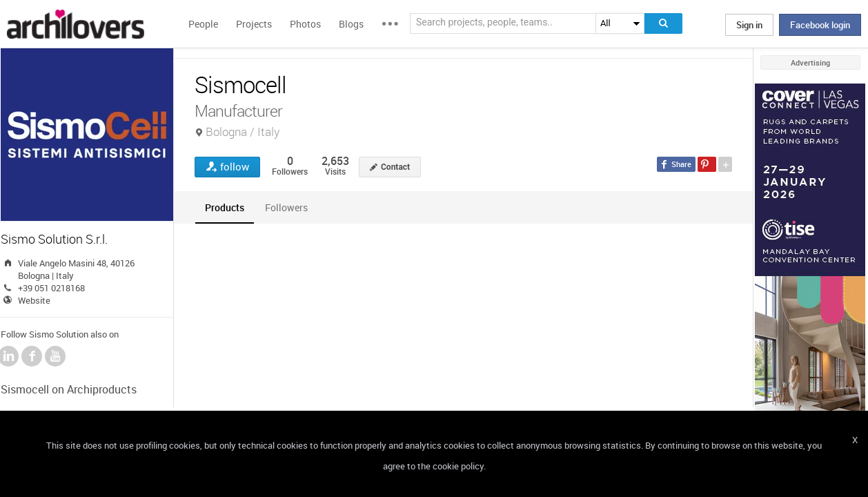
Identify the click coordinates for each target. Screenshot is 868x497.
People (203, 24)
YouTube (55, 356)
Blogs (351, 24)
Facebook (32, 356)
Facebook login (820, 25)
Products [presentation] (225, 207)
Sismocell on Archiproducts (69, 389)
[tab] (225, 207)
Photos (305, 24)
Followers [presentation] (286, 207)
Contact (395, 167)
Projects (254, 24)
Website (34, 300)
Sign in (749, 25)
